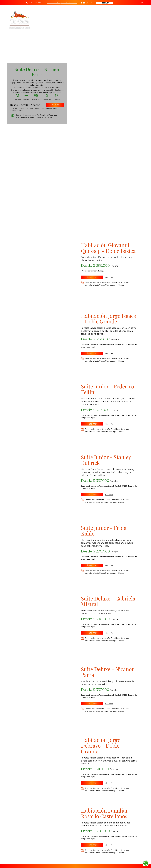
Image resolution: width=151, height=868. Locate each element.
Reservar (105, 3)
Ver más (109, 277)
